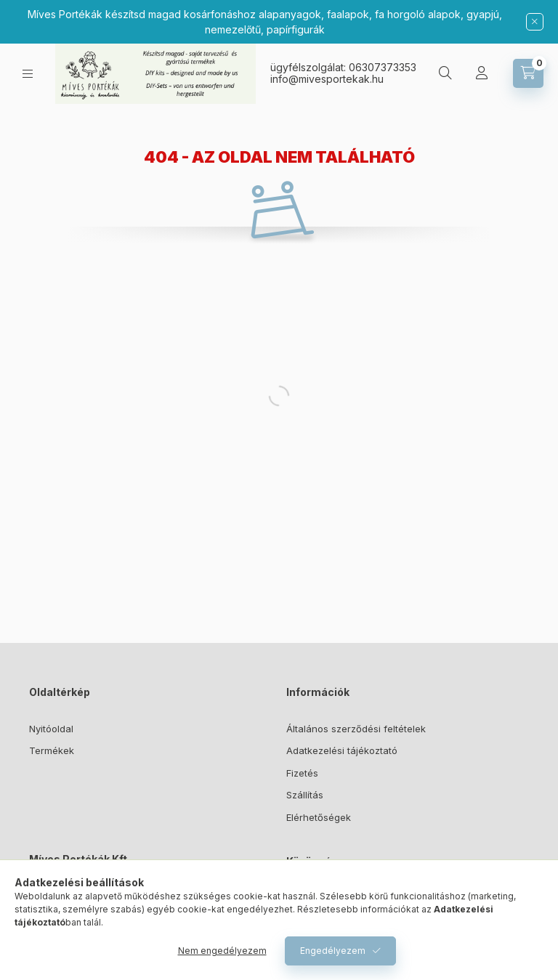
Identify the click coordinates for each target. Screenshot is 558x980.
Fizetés (302, 773)
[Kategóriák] (28, 74)
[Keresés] (445, 73)
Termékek (52, 750)
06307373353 (383, 67)
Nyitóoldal (51, 729)
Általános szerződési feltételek (356, 729)
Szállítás (305, 795)
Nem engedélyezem (222, 951)
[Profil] (482, 73)
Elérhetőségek (319, 817)
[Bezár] (535, 22)
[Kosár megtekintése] (528, 73)
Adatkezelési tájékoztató (342, 750)
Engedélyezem (333, 951)
